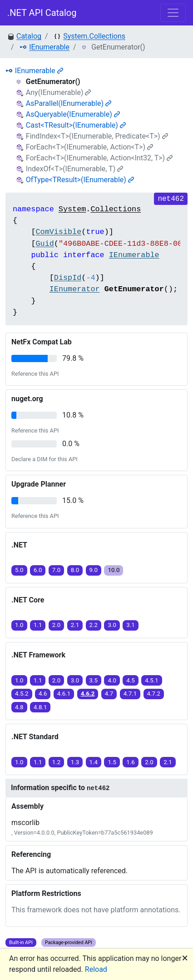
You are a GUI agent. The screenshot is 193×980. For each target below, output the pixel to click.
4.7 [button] (109, 694)
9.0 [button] (94, 570)
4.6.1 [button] (64, 694)
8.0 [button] (75, 570)
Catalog (29, 36)
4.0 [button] (112, 680)
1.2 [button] (57, 762)
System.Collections (94, 36)
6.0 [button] (38, 570)
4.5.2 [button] (22, 694)
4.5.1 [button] (152, 680)
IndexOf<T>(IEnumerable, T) (74, 169)
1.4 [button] (94, 762)
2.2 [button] (94, 625)
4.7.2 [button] (154, 694)
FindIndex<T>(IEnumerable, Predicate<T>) (97, 136)
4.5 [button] (131, 680)
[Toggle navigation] (173, 13)
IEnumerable (49, 47)
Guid (45, 244)
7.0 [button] (57, 570)
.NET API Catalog (42, 13)
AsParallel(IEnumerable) (69, 103)
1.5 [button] (112, 762)
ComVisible (58, 232)
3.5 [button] (94, 680)
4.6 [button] (43, 694)
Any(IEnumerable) (59, 92)
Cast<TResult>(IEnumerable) (76, 125)
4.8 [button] (19, 707)
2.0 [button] (57, 625)
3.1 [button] (131, 625)
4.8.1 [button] (40, 707)
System (72, 209)
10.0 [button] (114, 570)
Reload (96, 969)
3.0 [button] (112, 625)
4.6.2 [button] (88, 694)
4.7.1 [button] (130, 694)
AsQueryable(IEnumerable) (73, 114)
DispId (68, 278)
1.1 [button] (38, 625)
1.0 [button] (19, 625)
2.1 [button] (75, 625)
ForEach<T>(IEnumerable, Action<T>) (89, 147)
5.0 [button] (19, 570)
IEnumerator (75, 289)
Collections (116, 209)
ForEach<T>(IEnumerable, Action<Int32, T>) (99, 158)
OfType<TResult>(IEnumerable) (80, 180)
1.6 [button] (131, 762)
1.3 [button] (75, 762)
